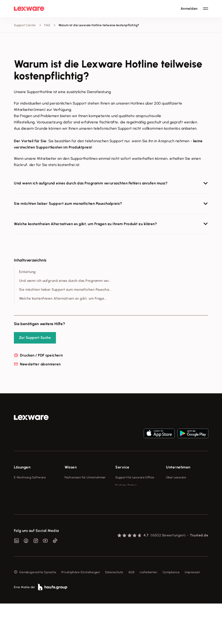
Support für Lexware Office (135, 477)
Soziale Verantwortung (183, 493)
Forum (120, 531)
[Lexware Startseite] (29, 9)
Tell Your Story (75, 501)
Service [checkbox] (122, 467)
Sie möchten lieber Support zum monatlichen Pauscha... (65, 290)
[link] (31, 418)
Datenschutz (114, 613)
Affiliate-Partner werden (133, 509)
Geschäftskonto (25, 509)
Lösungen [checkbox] (22, 467)
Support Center (25, 25)
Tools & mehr (74, 485)
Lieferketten (149, 613)
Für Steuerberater (128, 493)
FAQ (47, 25)
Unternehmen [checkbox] (178, 467)
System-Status (126, 485)
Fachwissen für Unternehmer (85, 477)
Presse (171, 485)
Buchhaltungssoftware (30, 493)
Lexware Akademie (78, 493)
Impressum (192, 613)
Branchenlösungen (27, 517)
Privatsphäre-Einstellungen (81, 613)
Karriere (172, 501)
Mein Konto (123, 539)
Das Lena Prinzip (76, 509)
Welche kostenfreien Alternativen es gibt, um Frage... (63, 298)
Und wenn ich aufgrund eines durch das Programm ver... (65, 281)
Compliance (171, 613)
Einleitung (27, 272)
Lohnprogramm (25, 501)
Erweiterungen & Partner (32, 526)
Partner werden (127, 501)
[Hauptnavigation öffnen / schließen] (206, 9)
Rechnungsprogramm (29, 485)
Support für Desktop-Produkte (130, 520)
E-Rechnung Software (30, 477)
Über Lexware (176, 477)
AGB (131, 613)
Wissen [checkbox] (71, 467)
